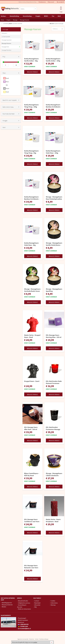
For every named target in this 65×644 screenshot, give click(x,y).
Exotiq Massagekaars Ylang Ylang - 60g (31, 152)
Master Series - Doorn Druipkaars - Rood (53, 520)
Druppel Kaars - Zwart (32, 381)
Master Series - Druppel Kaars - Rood (32, 336)
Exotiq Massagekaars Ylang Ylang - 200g (31, 106)
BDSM (46, 16)
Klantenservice (42, 2)
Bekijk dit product (32, 72)
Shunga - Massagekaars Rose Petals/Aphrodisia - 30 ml (54, 198)
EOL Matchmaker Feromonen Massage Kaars (53, 428)
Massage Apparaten (7, 40)
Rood (7, 78)
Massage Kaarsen (6, 43)
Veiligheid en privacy (24, 603)
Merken (4, 607)
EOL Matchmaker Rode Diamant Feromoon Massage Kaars (54, 382)
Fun (53, 16)
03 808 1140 (23, 626)
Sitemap (53, 605)
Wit (7, 85)
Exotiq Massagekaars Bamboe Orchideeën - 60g (32, 198)
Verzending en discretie (22, 606)
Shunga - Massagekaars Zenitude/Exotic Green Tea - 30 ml (32, 290)
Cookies (53, 601)
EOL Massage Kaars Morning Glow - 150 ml (54, 336)
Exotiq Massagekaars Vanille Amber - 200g (53, 60)
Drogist (38, 16)
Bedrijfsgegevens (7, 603)
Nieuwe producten (7, 605)
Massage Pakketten (7, 50)
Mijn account (51, 2)
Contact (37, 601)
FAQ (35, 607)
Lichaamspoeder (6, 37)
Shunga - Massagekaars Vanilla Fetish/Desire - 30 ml (54, 244)
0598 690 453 (23, 624)
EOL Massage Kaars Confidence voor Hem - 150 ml (32, 520)
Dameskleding (15, 16)
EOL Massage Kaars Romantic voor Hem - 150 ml (31, 567)
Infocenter (37, 605)
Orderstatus (54, 603)
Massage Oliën (5, 47)
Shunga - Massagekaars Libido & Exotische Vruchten (54, 474)
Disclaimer (32, 639)
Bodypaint (4, 33)
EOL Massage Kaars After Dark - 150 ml (31, 428)
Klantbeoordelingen (44, 639)
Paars (7, 82)
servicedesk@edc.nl (24, 629)
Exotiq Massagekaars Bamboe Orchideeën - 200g (53, 106)
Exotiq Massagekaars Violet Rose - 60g (31, 244)
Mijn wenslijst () (60, 2)
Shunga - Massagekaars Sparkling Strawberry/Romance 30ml (54, 290)
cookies (35, 642)
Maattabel (37, 603)
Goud (7, 92)
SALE (59, 16)
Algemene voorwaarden (23, 639)
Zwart (7, 88)
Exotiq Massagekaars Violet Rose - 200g (53, 152)
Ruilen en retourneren (24, 609)
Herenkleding (27, 16)
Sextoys (4, 16)
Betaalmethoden (23, 601)
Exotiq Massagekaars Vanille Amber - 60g (31, 60)
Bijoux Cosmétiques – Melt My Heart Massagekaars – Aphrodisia (32, 474)
